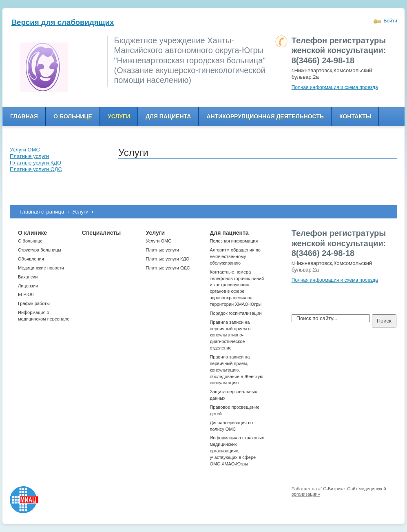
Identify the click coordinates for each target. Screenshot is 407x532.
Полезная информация (234, 241)
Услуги (119, 116)
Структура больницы (40, 250)
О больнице (73, 116)
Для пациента (168, 116)
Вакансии (28, 277)
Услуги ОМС (159, 241)
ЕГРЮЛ (26, 294)
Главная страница (42, 212)
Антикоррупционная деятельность (265, 116)
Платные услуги (163, 250)
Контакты (355, 116)
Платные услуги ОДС (168, 268)
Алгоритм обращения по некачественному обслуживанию (235, 256)
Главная (24, 116)
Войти (390, 21)
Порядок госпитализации (236, 313)
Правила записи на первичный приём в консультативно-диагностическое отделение (230, 335)
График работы (34, 303)
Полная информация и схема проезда (335, 87)
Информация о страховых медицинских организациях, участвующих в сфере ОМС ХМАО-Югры (237, 451)
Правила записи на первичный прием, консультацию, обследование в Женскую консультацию (236, 370)
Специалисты (101, 233)
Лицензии (28, 286)
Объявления (31, 259)
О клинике (32, 233)
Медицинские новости (41, 268)
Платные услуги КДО (168, 259)
